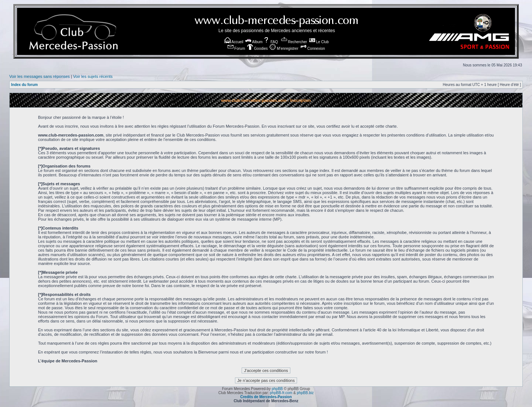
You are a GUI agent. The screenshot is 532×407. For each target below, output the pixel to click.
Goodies (258, 49)
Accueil (234, 42)
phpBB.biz (305, 393)
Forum (236, 49)
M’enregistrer (284, 49)
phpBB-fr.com (281, 393)
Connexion (313, 49)
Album (254, 42)
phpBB (277, 389)
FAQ (271, 42)
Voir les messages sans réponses (40, 76)
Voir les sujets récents (93, 76)
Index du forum (24, 85)
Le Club (319, 42)
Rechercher (294, 42)
